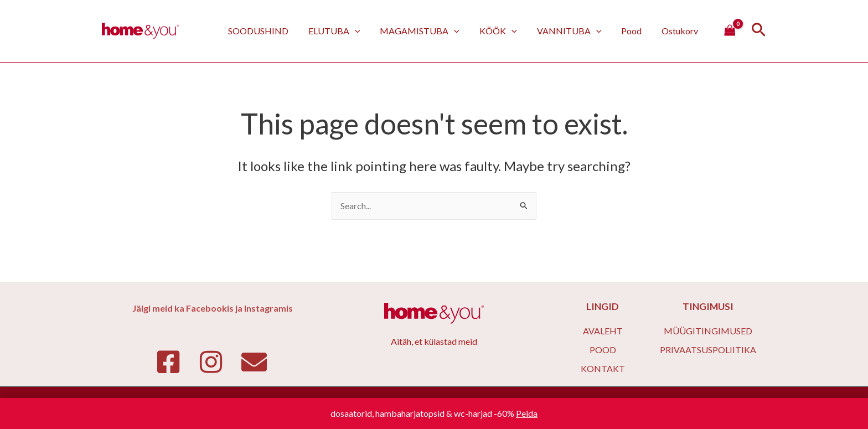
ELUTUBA (347, 31)
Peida (527, 413)
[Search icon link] (759, 31)
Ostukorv (681, 31)
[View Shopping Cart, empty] (730, 31)
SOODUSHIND (273, 31)
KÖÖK (506, 31)
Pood (635, 31)
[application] (367, 31)
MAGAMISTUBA (430, 31)
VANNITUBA (575, 31)
